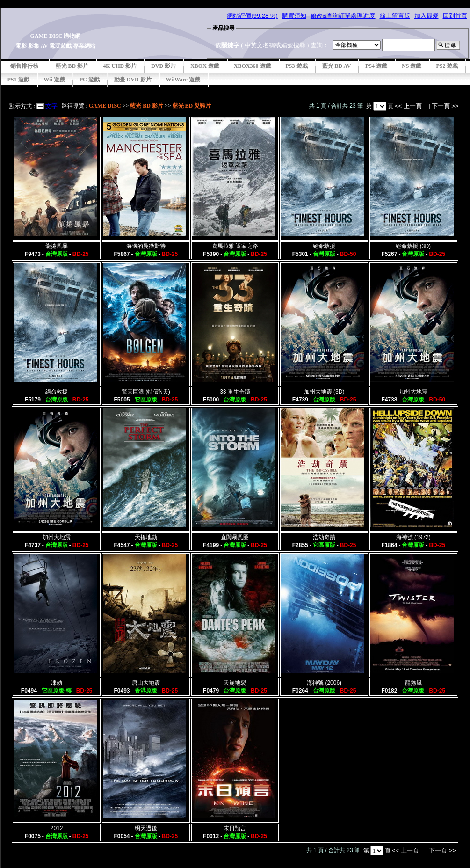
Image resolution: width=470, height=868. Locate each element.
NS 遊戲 (412, 66)
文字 (51, 106)
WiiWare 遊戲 (183, 80)
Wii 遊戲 (54, 80)
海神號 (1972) (413, 537)
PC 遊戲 (90, 80)
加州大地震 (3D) (324, 392)
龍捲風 (413, 683)
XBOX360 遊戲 (253, 66)
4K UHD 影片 (120, 66)
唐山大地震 (146, 683)
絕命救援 (324, 246)
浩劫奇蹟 (324, 537)
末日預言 (235, 828)
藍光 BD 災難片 (192, 106)
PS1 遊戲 (18, 80)
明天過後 (146, 828)
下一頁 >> (445, 106)
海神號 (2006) (324, 683)
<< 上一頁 (409, 106)
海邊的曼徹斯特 (146, 246)
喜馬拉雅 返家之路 (235, 246)
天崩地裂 (235, 683)
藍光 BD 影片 (72, 66)
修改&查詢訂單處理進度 (343, 16)
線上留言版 (395, 16)
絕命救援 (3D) (413, 246)
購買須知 (294, 16)
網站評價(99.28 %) (252, 16)
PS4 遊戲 (376, 66)
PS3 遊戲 (297, 66)
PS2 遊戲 (447, 66)
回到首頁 (455, 16)
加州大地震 (413, 392)
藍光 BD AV (337, 66)
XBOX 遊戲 (205, 66)
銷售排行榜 (24, 66)
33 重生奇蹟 (235, 392)
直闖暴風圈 (235, 537)
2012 (57, 828)
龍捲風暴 (57, 246)
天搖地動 (146, 537)
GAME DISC (105, 106)
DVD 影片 (163, 66)
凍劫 (57, 683)
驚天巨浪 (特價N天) (146, 392)
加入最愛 (427, 16)
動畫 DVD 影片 (133, 80)
